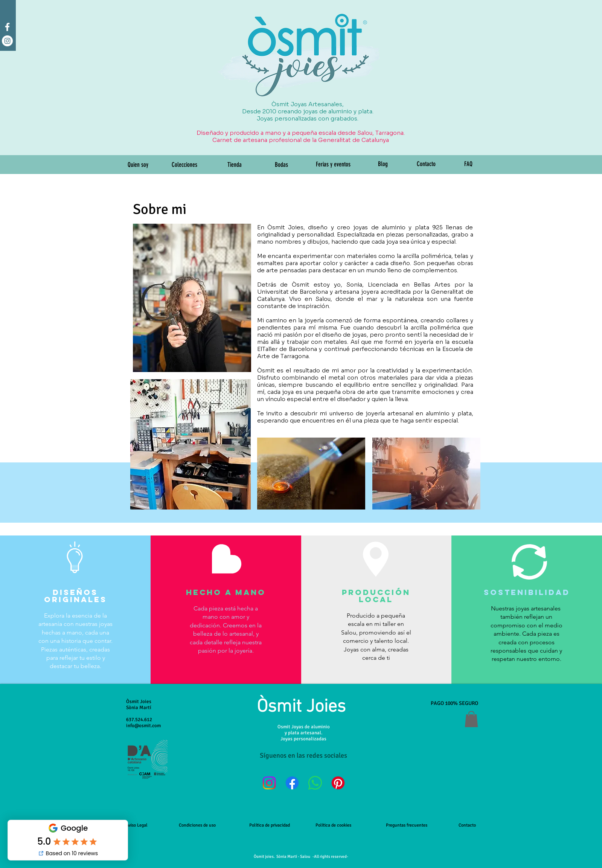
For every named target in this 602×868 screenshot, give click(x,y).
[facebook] (7, 27)
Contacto (467, 825)
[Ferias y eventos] (333, 165)
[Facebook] (292, 783)
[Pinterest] (338, 783)
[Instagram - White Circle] (7, 41)
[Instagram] (269, 783)
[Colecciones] (185, 165)
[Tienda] (235, 165)
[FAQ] (469, 164)
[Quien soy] (138, 165)
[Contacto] (426, 164)
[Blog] (383, 164)
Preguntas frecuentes (407, 825)
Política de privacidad (270, 825)
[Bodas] (282, 165)
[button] (471, 719)
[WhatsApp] (315, 783)
